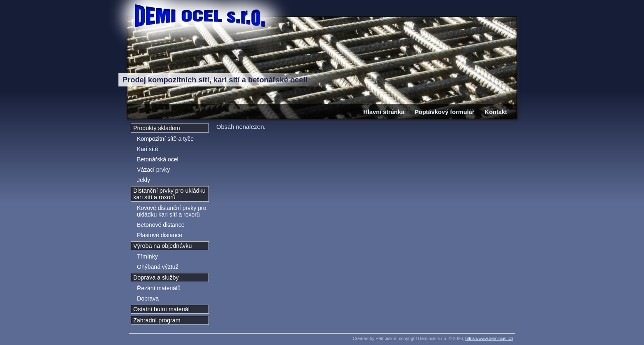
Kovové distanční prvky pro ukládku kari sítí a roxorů (171, 211)
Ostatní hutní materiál (161, 309)
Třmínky (147, 256)
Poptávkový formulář (444, 112)
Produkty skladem (157, 128)
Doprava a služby (156, 277)
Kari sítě (147, 149)
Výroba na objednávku (162, 246)
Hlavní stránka (384, 112)
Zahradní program (157, 320)
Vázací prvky (153, 170)
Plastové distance (160, 235)
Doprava (148, 298)
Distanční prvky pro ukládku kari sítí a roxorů (169, 194)
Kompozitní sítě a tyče (165, 139)
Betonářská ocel (158, 159)
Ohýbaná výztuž (158, 267)
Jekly (144, 180)
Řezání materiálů (159, 288)
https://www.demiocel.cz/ (490, 338)
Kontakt (496, 112)
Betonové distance (161, 225)
